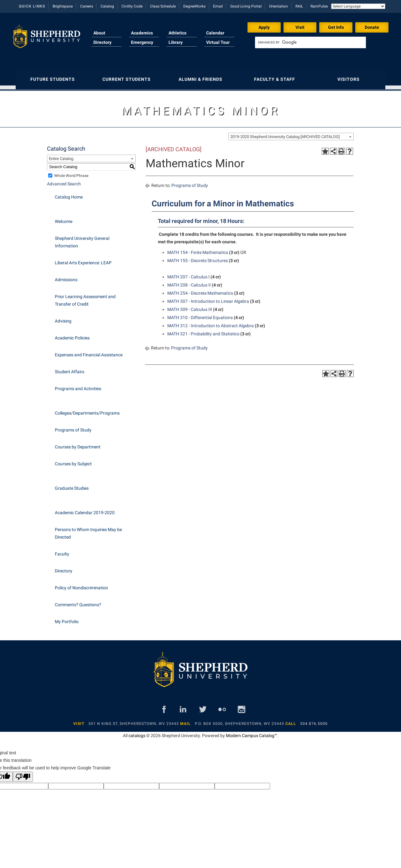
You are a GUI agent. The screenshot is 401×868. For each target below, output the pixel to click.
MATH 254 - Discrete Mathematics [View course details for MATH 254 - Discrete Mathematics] (200, 290)
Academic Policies (72, 335)
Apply (264, 27)
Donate (372, 27)
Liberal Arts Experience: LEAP (83, 260)
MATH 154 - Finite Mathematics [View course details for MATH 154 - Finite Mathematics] (198, 249)
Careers (87, 6)
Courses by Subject (73, 461)
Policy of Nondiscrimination (81, 585)
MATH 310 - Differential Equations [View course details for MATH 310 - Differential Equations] (200, 314)
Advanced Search (64, 181)
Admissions (66, 276)
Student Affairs (70, 369)
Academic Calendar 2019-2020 (85, 509)
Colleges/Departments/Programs (87, 410)
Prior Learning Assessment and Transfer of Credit (85, 297)
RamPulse (319, 6)
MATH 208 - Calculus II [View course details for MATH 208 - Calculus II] (189, 282)
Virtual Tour (218, 42)
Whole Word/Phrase (71, 173)
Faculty (62, 551)
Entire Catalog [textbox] (61, 155)
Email (218, 6)
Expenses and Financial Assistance (89, 352)
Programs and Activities (78, 385)
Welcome (64, 218)
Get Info (336, 27)
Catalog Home (69, 194)
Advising (63, 318)
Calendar (215, 33)
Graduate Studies (72, 485)
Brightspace (63, 6)
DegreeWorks (194, 6)
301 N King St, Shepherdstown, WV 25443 (134, 721)
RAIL (299, 6)
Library (176, 42)
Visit (300, 27)
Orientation (279, 6)
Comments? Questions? (78, 602)
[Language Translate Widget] (358, 6)
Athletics (177, 33)
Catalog (107, 6)
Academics (142, 33)
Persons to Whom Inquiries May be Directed (88, 530)
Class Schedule (163, 6)
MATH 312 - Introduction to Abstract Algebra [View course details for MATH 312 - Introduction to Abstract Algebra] (211, 323)
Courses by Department (78, 444)
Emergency (142, 42)
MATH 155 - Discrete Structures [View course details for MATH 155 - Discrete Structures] (198, 257)
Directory (102, 42)
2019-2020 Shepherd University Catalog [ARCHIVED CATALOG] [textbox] (285, 134)
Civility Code (132, 6)
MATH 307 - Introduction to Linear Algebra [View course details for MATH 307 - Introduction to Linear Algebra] (208, 298)
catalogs (137, 732)
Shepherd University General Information (82, 239)
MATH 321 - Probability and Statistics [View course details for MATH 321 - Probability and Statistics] (203, 331)
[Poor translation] (23, 774)
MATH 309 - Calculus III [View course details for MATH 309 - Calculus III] (190, 306)
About (99, 33)
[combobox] (291, 133)
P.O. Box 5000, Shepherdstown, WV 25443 (240, 721)
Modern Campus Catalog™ (252, 732)
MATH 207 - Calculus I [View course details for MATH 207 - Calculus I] (188, 274)
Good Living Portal (246, 6)
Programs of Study (73, 427)
